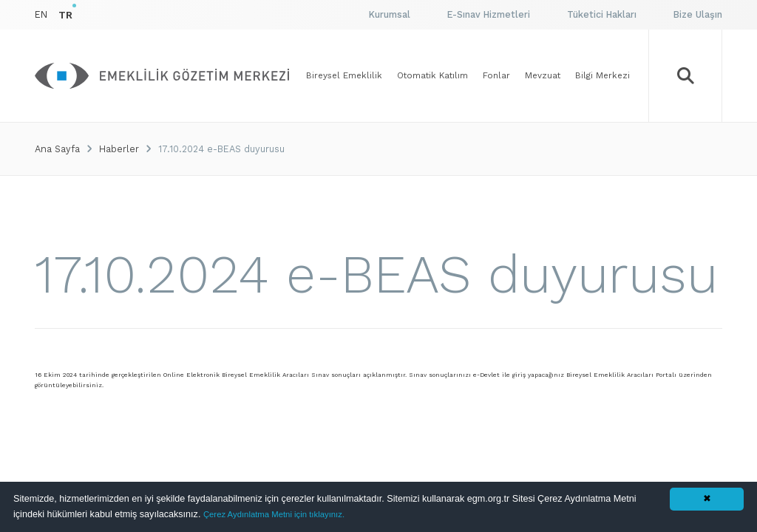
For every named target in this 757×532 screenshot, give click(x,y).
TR (65, 15)
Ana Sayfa (57, 149)
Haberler (119, 149)
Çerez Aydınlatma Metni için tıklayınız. (274, 514)
